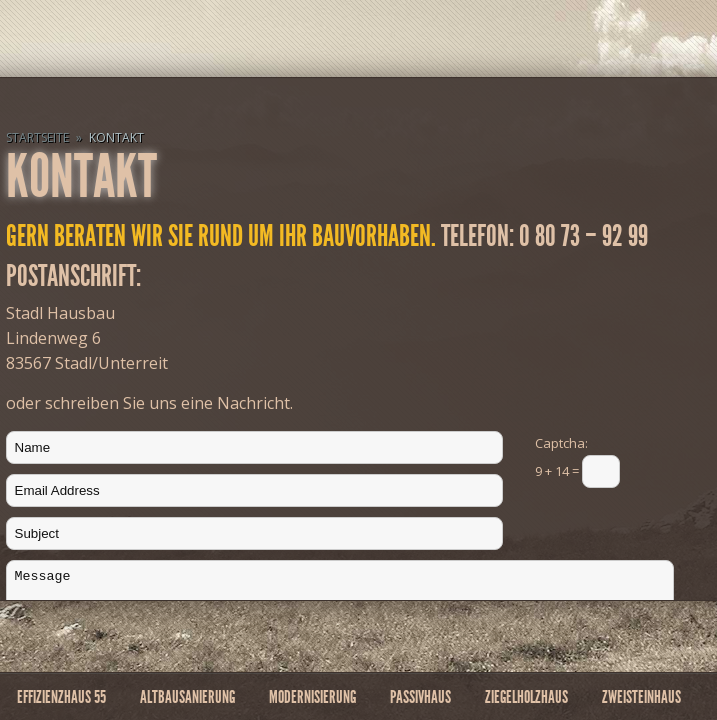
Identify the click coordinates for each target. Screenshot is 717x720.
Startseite (37, 137)
